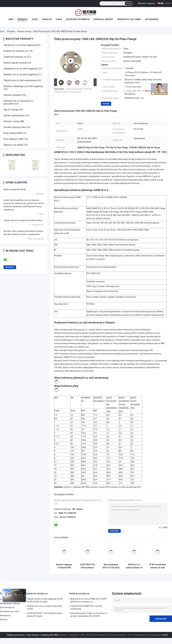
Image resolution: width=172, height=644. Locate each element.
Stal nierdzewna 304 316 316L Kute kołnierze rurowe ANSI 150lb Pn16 (111, 566)
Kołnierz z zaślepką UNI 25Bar (77, 487)
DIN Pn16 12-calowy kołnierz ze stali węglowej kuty (134, 566)
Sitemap (4, 619)
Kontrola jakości (103, 19)
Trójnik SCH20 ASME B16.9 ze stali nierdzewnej (86, 607)
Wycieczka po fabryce (78, 19)
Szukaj (129, 3)
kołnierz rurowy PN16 (101, 487)
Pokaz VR (47, 19)
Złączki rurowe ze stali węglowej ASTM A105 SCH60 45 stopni (45, 600)
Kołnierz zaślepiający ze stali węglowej (23, 86)
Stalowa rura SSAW (13, 145)
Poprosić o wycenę (146, 3)
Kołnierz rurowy (24, 31)
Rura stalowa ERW (13, 133)
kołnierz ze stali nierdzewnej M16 (126, 487)
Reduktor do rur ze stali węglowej (20, 74)
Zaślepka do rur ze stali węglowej (20, 69)
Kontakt (106, 104)
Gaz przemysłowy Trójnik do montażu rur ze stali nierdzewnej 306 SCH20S (89, 615)
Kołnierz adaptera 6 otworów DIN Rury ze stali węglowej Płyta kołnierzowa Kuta (64, 566)
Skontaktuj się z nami (129, 19)
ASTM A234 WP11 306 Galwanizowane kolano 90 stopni (45, 615)
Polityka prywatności (16, 635)
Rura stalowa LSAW (14, 139)
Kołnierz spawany (13, 95)
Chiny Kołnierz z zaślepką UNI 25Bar (42, 635)
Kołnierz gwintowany (14, 115)
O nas (59, 19)
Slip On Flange (11, 110)
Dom (11, 19)
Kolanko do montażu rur (16, 51)
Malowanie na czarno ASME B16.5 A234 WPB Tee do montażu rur (88, 600)
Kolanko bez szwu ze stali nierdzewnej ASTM (45, 607)
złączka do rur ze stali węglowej (20, 45)
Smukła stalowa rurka (15, 127)
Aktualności (152, 19)
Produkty (23, 19)
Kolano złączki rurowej (15, 63)
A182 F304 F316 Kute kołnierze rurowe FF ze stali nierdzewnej (88, 566)
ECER (165, 635)
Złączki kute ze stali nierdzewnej (20, 80)
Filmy (35, 19)
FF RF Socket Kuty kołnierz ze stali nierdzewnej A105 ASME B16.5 (158, 566)
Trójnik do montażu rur (15, 57)
